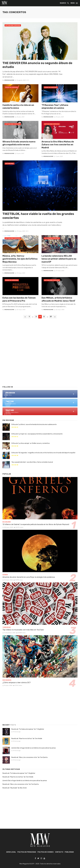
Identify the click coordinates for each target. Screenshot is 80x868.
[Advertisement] (40, 367)
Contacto (59, 852)
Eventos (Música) (12, 87)
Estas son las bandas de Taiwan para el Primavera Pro (19, 299)
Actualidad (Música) (13, 25)
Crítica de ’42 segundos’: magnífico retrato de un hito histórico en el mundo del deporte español (43, 453)
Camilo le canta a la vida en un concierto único (18, 107)
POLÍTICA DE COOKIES (46, 852)
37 (51, 317)
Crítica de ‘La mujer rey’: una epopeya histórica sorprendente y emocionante (37, 434)
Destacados (7, 680)
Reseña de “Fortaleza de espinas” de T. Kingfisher (28, 729)
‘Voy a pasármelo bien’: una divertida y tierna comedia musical (32, 462)
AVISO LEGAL (11, 852)
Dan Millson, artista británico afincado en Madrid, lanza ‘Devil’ (58, 299)
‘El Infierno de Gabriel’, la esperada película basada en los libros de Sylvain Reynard (36, 524)
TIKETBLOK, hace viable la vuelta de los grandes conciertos (38, 216)
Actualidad (10, 164)
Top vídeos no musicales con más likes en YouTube (23, 630)
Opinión (5, 575)
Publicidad (69, 852)
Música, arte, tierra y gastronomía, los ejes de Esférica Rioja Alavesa (20, 259)
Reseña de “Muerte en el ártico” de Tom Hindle (27, 739)
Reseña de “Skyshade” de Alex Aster (15, 788)
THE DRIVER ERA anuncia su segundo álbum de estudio (37, 65)
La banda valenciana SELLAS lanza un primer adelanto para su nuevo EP (59, 259)
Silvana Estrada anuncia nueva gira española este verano (19, 143)
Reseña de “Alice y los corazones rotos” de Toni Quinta (29, 757)
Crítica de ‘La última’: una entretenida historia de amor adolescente (34, 424)
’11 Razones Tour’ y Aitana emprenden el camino (55, 107)
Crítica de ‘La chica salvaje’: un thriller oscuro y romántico (31, 443)
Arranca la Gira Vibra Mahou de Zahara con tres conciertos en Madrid (58, 145)
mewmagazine (9, 80)
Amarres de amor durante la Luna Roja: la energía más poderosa (29, 577)
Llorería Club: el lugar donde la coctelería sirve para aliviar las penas (34, 748)
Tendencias (7, 627)
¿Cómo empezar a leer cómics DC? (17, 682)
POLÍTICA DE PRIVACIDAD (27, 852)
